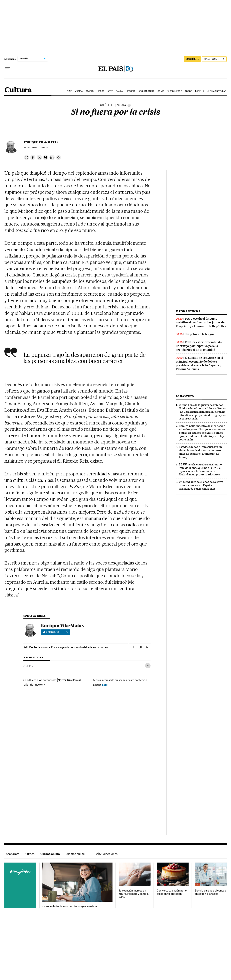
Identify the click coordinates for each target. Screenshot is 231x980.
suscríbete (192, 59)
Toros (189, 91)
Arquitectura (146, 91)
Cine (69, 91)
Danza (119, 91)
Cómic (161, 91)
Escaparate (12, 854)
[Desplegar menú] (8, 69)
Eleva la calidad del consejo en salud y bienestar (211, 892)
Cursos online (50, 854)
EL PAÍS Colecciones (104, 854)
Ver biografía (56, 632)
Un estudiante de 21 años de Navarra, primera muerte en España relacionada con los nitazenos (201, 485)
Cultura (18, 90)
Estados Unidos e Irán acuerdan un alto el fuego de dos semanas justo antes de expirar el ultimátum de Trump (200, 452)
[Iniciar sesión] (214, 59)
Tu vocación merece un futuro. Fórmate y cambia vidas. (134, 894)
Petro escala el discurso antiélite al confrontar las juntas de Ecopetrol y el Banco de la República (201, 322)
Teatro (90, 91)
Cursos (30, 854)
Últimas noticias (216, 91)
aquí (105, 685)
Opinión (28, 666)
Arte (110, 91)
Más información (34, 685)
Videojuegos (175, 91)
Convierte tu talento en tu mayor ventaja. (70, 906)
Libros (101, 91)
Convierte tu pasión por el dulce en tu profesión (172, 892)
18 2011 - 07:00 (36, 148)
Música (79, 91)
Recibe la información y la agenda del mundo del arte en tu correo (68, 647)
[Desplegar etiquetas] (148, 666)
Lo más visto (185, 396)
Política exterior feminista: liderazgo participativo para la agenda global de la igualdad (199, 346)
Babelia (200, 91)
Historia (131, 91)
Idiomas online (75, 854)
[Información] (129, 105)
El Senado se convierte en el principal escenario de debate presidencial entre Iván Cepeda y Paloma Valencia (199, 363)
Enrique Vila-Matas (41, 142)
